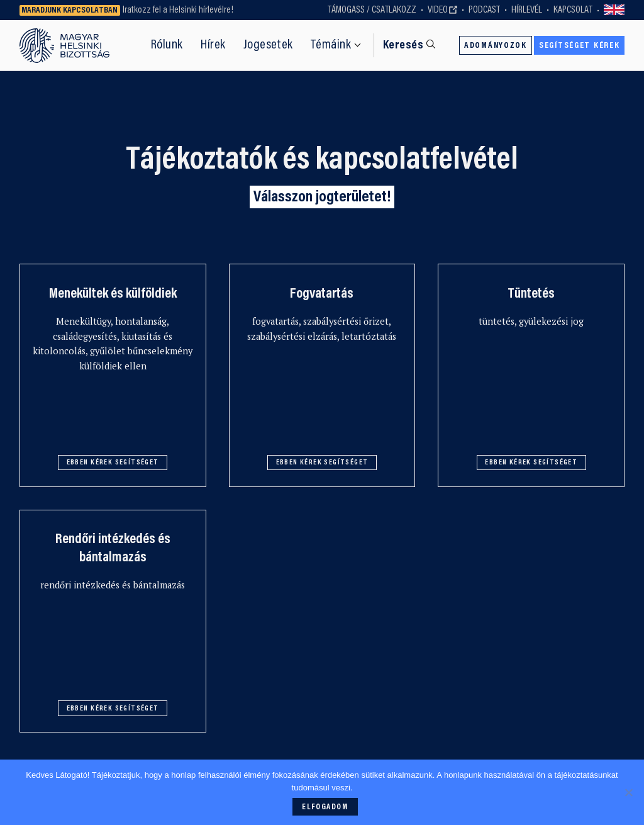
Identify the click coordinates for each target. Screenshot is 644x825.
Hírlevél (527, 10)
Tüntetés (531, 294)
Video (438, 10)
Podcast (484, 10)
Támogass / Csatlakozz (372, 10)
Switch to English (614, 10)
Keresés (403, 46)
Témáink (331, 45)
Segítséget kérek (579, 46)
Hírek (213, 45)
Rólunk (167, 45)
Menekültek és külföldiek (113, 294)
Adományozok (496, 46)
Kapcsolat (573, 10)
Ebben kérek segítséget (113, 463)
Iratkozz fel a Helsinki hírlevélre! (178, 10)
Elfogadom (325, 807)
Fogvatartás (322, 294)
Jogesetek (268, 45)
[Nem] (628, 792)
